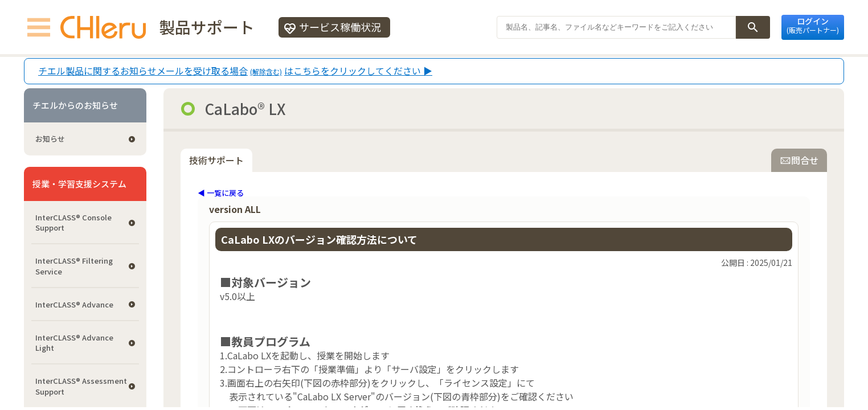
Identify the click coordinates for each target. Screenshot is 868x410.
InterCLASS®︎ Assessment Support (81, 386)
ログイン (813, 25)
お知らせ (50, 139)
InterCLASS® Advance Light (74, 343)
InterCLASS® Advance (74, 304)
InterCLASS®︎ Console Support (73, 222)
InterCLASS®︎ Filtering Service (74, 266)
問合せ (799, 160)
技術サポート (216, 160)
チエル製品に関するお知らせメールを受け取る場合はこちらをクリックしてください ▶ (235, 71)
